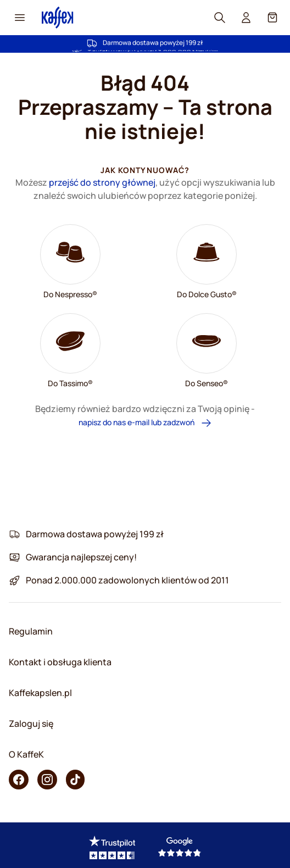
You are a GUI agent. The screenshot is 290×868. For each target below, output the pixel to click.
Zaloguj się (31, 724)
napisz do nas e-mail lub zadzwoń (145, 423)
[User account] (246, 18)
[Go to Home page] (58, 17)
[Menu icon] (20, 18)
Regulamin (31, 631)
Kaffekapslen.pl (40, 693)
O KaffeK (26, 754)
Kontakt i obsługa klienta (60, 662)
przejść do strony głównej (102, 182)
